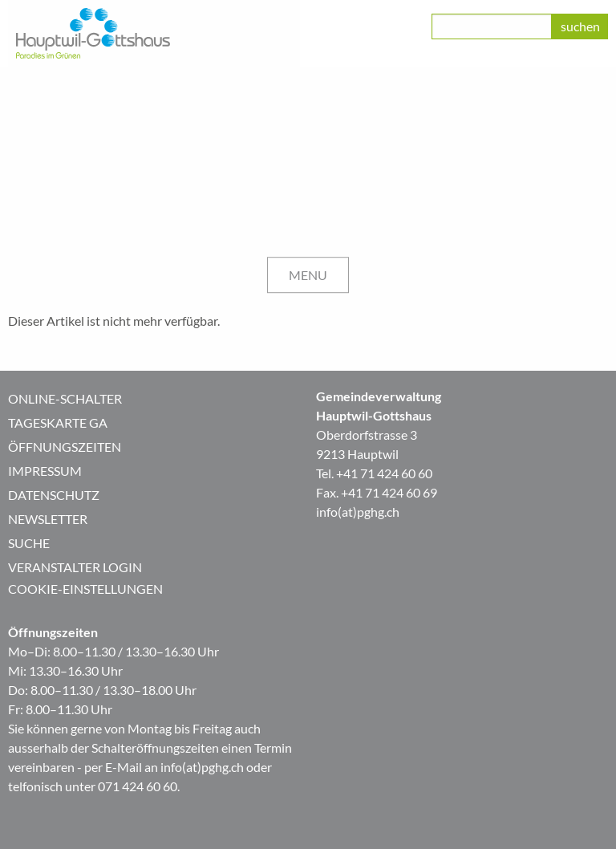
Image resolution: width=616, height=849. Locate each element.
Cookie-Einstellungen (85, 589)
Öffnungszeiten (65, 447)
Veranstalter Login (75, 567)
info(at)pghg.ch (358, 512)
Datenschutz (54, 495)
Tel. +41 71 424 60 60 (374, 473)
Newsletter (48, 519)
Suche (29, 543)
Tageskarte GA (58, 422)
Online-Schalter (65, 398)
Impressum (45, 471)
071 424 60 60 (138, 786)
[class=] (492, 26)
